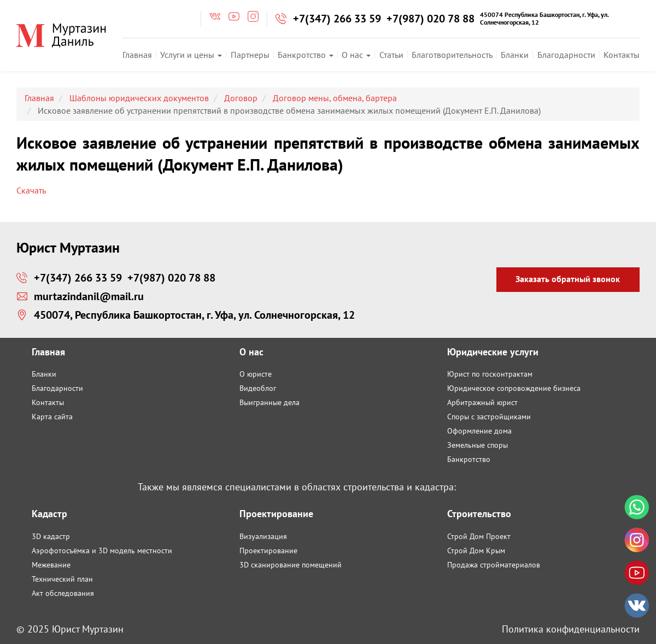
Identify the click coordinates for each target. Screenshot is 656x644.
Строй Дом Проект (479, 536)
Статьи (391, 55)
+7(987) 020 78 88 (430, 19)
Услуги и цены (191, 55)
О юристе (256, 374)
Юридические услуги (493, 352)
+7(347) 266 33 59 (337, 19)
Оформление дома (479, 431)
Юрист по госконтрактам (490, 374)
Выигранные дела (270, 402)
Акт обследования (63, 593)
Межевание (51, 565)
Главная (137, 55)
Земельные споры (478, 445)
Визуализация (263, 536)
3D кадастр (51, 536)
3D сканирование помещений (291, 565)
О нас (356, 55)
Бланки (515, 55)
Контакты (622, 55)
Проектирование (268, 551)
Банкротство (306, 55)
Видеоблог (258, 388)
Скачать (31, 190)
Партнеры (250, 55)
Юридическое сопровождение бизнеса (514, 388)
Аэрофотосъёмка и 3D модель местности (102, 551)
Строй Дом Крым (476, 551)
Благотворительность (452, 55)
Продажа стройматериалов (494, 565)
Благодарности (566, 55)
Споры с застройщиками (489, 417)
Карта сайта (52, 417)
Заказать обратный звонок (568, 279)
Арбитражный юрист (482, 402)
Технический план (62, 579)
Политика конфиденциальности (571, 629)
